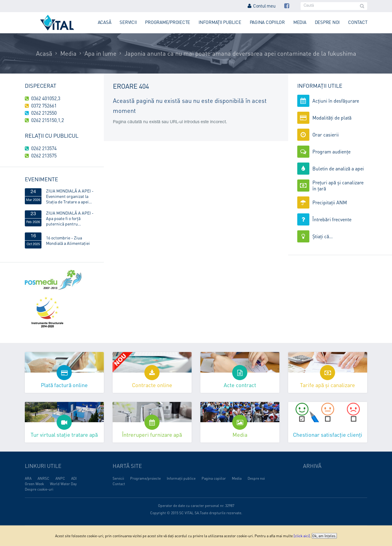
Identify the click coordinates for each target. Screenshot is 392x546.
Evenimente (41, 179)
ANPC (60, 478)
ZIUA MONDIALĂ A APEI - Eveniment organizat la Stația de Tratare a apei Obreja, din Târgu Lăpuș (70, 196)
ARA (28, 478)
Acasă (105, 22)
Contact (358, 22)
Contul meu (261, 6)
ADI (74, 478)
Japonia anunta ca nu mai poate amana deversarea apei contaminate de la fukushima (240, 53)
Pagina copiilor (267, 22)
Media (300, 22)
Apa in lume (100, 53)
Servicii (128, 22)
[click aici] (302, 536)
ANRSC (43, 478)
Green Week (34, 484)
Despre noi (327, 22)
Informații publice (220, 22)
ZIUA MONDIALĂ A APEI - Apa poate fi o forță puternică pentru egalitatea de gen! (70, 218)
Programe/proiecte (168, 22)
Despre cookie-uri (39, 489)
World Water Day (63, 484)
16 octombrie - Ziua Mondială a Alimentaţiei (68, 240)
